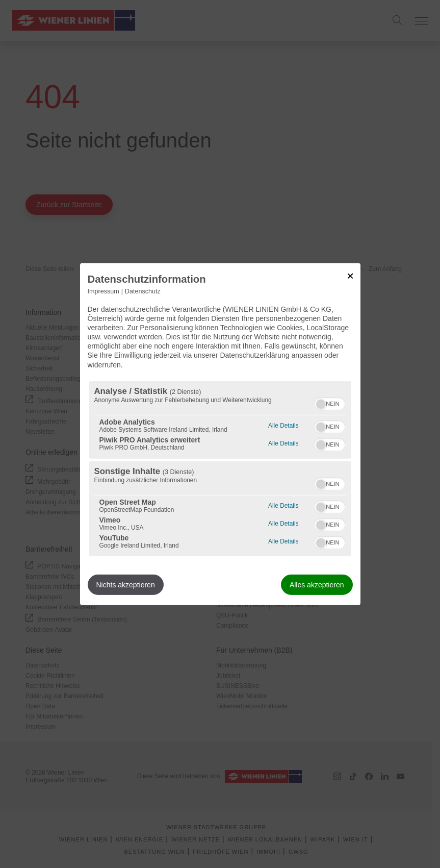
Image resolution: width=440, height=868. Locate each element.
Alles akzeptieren (317, 585)
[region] (220, 469)
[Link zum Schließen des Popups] (350, 276)
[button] (321, 404)
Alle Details (283, 424)
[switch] (330, 403)
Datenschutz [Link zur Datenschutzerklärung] (143, 291)
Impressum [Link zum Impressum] (103, 291)
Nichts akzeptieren (126, 585)
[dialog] (220, 434)
